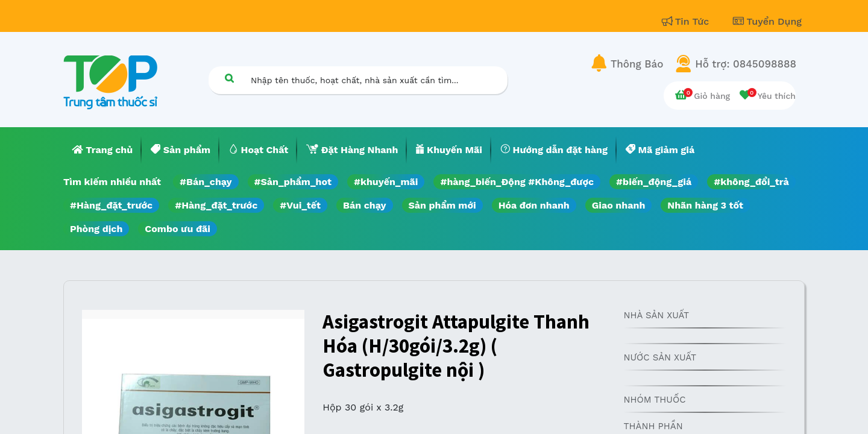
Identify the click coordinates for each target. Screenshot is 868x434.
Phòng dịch (96, 229)
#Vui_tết (300, 205)
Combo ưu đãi (178, 229)
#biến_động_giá (654, 182)
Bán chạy (364, 205)
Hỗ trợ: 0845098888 (746, 64)
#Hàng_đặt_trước (111, 205)
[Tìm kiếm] (229, 78)
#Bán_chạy (206, 182)
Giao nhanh (619, 205)
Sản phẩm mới (442, 205)
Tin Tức (687, 21)
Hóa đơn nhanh (534, 205)
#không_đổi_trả (751, 182)
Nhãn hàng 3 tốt (705, 205)
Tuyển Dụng (767, 21)
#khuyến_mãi (386, 182)
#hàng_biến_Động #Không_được (517, 182)
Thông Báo (637, 64)
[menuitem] (102, 150)
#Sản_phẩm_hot (293, 182)
